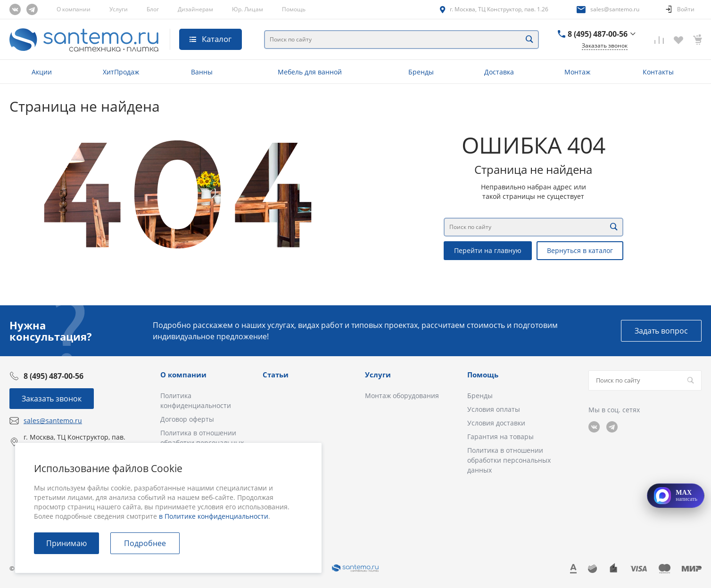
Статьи (276, 375)
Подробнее (145, 543)
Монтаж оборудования (402, 396)
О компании (74, 9)
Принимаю (66, 543)
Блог (153, 9)
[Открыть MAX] (676, 496)
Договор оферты (187, 419)
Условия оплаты (494, 409)
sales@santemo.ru (615, 9)
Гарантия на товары (500, 437)
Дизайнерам (195, 9)
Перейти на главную (488, 250)
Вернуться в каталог (580, 250)
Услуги (119, 9)
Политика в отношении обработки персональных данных (509, 460)
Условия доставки (496, 423)
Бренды (480, 396)
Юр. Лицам (248, 9)
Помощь (294, 9)
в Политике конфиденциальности (214, 516)
